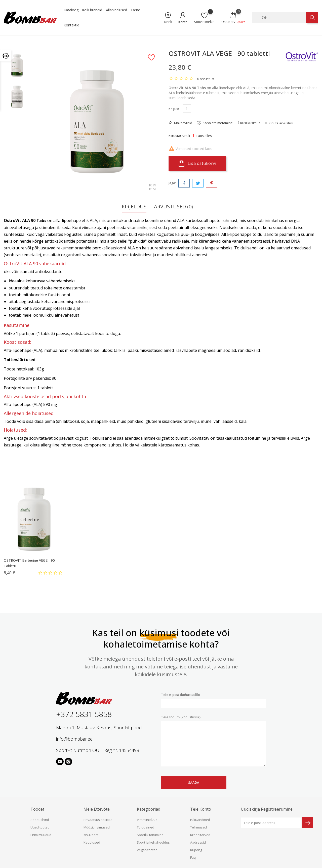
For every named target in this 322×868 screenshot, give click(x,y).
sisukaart (91, 835)
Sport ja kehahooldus (153, 842)
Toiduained (146, 827)
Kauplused (92, 842)
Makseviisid (183, 123)
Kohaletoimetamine (217, 123)
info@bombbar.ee (74, 739)
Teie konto (201, 809)
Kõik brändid (92, 10)
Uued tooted (40, 827)
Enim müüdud (41, 835)
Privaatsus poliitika (98, 820)
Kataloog (71, 10)
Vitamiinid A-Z (147, 820)
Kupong (196, 850)
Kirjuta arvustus (280, 123)
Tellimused (198, 827)
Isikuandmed (200, 820)
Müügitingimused (97, 827)
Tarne (135, 10)
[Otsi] (279, 18)
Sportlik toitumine (150, 835)
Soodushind (40, 820)
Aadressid (198, 842)
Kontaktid (71, 25)
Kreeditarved (200, 835)
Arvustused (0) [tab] (173, 207)
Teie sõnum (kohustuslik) (213, 741)
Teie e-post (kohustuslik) (213, 700)
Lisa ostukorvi (197, 163)
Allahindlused (116, 10)
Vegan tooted (147, 850)
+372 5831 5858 (84, 714)
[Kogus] (187, 109)
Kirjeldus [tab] (134, 207)
